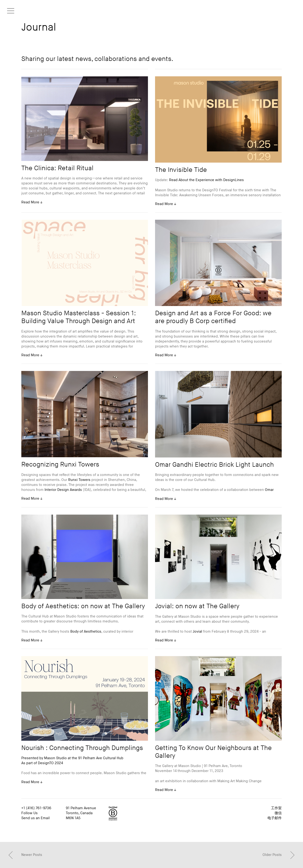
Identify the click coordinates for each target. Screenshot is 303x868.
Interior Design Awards (63, 490)
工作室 (276, 808)
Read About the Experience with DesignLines (206, 180)
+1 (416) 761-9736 (36, 808)
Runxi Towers (79, 480)
